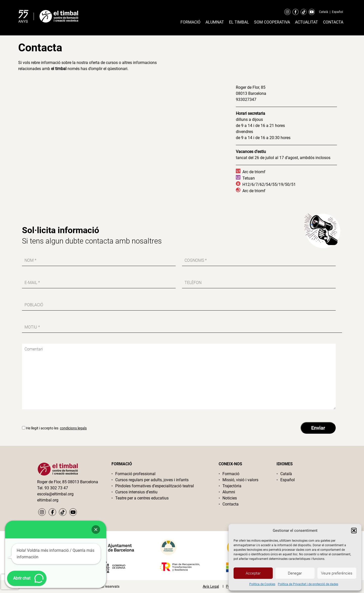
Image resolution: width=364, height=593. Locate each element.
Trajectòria (232, 486)
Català (324, 12)
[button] (354, 531)
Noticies (230, 498)
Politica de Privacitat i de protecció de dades (308, 584)
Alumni (229, 492)
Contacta (333, 22)
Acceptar (253, 573)
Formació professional (135, 474)
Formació (190, 22)
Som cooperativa (272, 22)
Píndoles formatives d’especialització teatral (155, 486)
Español (337, 12)
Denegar (295, 573)
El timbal (239, 22)
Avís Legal (211, 586)
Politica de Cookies (262, 584)
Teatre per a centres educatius (142, 498)
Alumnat (215, 22)
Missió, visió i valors (240, 480)
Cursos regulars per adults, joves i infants (152, 480)
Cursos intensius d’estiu (136, 492)
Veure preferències (337, 573)
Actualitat (306, 22)
